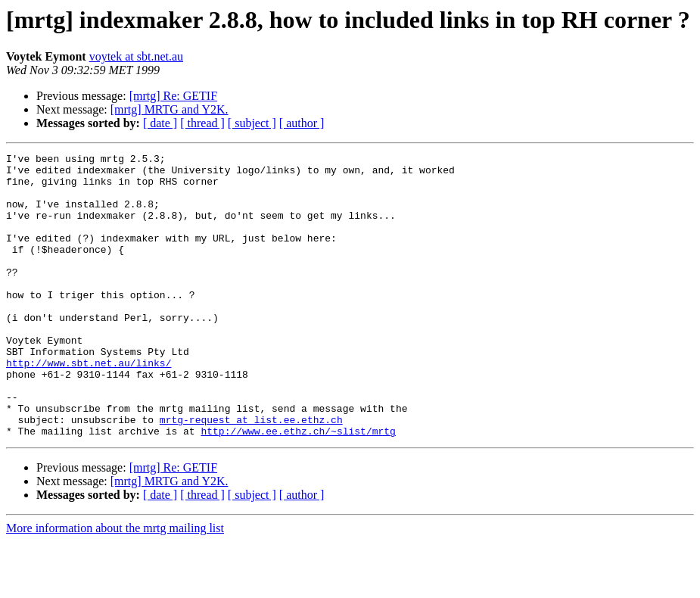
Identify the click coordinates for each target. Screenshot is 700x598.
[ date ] (160, 123)
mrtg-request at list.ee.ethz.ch (251, 474)
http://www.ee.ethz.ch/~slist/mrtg (298, 487)
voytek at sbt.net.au (136, 56)
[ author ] (302, 123)
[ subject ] (252, 123)
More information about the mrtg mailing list (115, 585)
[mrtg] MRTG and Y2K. (170, 109)
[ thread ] (202, 123)
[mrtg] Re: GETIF (173, 96)
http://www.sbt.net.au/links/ (89, 406)
